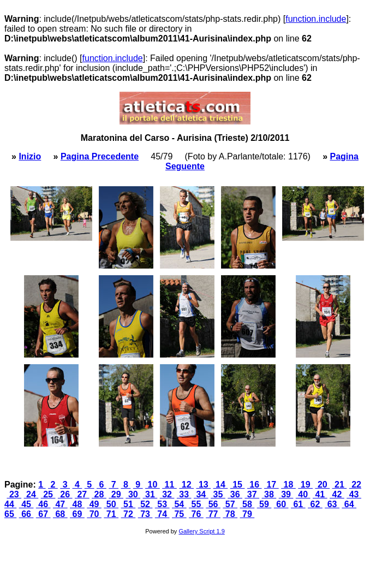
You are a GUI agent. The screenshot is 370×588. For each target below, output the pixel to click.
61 (298, 504)
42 (337, 494)
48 (77, 504)
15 (238, 485)
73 (145, 514)
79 (247, 514)
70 (94, 514)
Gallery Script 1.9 (201, 531)
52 (145, 504)
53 (162, 504)
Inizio (30, 156)
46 (43, 504)
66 (26, 514)
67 (43, 514)
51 (129, 504)
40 (303, 494)
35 (218, 494)
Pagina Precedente (100, 156)
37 (252, 494)
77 (213, 514)
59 (264, 504)
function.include (316, 19)
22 (355, 485)
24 (31, 494)
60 (281, 504)
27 (82, 494)
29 (116, 494)
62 (315, 504)
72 (129, 514)
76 (196, 514)
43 (354, 494)
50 (111, 504)
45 (26, 504)
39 (286, 494)
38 (269, 494)
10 (153, 485)
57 (230, 504)
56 (213, 504)
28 (99, 494)
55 (196, 504)
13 (203, 485)
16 (255, 485)
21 (340, 485)
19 (305, 485)
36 (235, 494)
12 (186, 485)
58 (247, 504)
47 (60, 504)
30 (133, 494)
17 (271, 485)
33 (184, 494)
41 (320, 494)
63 (332, 504)
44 (10, 504)
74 (162, 514)
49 (94, 504)
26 (65, 494)
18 (288, 485)
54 (179, 504)
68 (60, 514)
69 (77, 514)
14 (221, 485)
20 (322, 485)
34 (201, 494)
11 (169, 485)
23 (14, 494)
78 (230, 514)
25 (48, 494)
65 (10, 514)
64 (349, 504)
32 (167, 494)
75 (179, 514)
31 (150, 494)
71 (111, 514)
